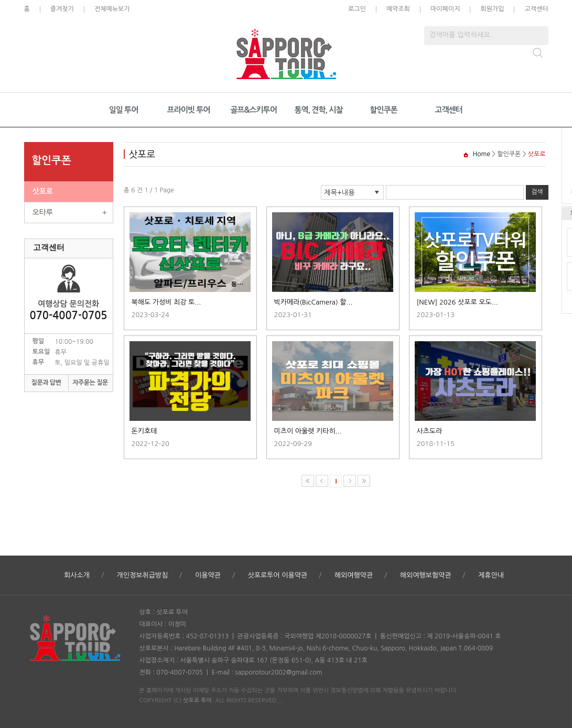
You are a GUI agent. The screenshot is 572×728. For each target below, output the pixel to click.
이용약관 (208, 575)
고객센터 (536, 9)
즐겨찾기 (62, 9)
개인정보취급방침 (143, 575)
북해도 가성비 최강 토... (166, 302)
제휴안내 (491, 575)
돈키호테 (144, 431)
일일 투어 (124, 110)
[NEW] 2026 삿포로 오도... (457, 302)
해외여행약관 (354, 575)
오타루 (43, 212)
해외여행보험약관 (426, 575)
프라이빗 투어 (189, 110)
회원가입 (492, 9)
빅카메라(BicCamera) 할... (314, 302)
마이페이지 (445, 9)
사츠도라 (430, 431)
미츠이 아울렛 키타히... (308, 431)
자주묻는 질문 (90, 383)
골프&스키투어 (253, 110)
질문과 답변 (46, 383)
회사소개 (77, 575)
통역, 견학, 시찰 (318, 110)
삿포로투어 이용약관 (277, 575)
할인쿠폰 (383, 110)
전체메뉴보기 (112, 9)
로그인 (357, 9)
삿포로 (43, 191)
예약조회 (398, 9)
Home (482, 154)
